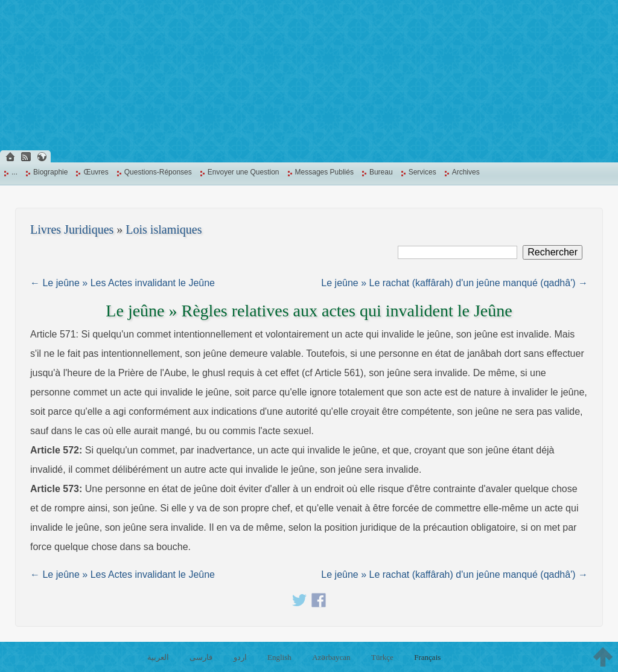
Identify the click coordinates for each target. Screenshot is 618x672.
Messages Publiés (324, 172)
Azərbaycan (331, 657)
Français (427, 657)
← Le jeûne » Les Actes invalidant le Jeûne (123, 283)
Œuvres (96, 172)
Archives (466, 172)
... (14, 172)
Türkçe (382, 657)
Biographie (50, 172)
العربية (158, 657)
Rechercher (553, 252)
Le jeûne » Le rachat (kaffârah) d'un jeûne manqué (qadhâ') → (454, 283)
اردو (240, 657)
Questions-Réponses (158, 172)
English (279, 657)
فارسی (201, 657)
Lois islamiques (164, 229)
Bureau (381, 172)
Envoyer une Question (244, 172)
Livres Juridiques (72, 229)
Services (422, 172)
